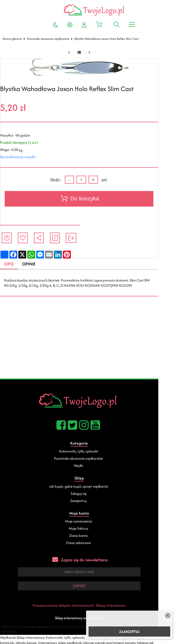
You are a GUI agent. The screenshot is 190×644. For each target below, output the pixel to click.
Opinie (32, 264)
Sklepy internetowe (126, 606)
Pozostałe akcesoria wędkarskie (50, 39)
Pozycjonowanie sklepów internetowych (79, 606)
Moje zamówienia (94, 522)
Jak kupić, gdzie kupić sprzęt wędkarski (94, 487)
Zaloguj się (94, 494)
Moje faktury (94, 529)
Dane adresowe (94, 543)
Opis (11, 264)
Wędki (94, 466)
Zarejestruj (94, 501)
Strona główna (14, 39)
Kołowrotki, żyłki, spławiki (94, 452)
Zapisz (95, 586)
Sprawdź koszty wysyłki (20, 157)
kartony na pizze (40, 627)
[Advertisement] (95, 342)
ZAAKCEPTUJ (129, 632)
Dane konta (94, 536)
